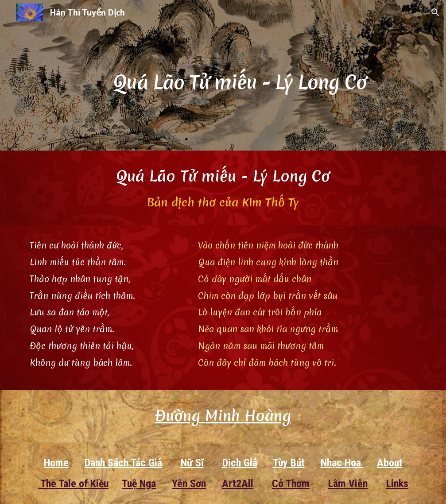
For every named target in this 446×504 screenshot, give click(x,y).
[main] (240, 75)
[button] (435, 12)
